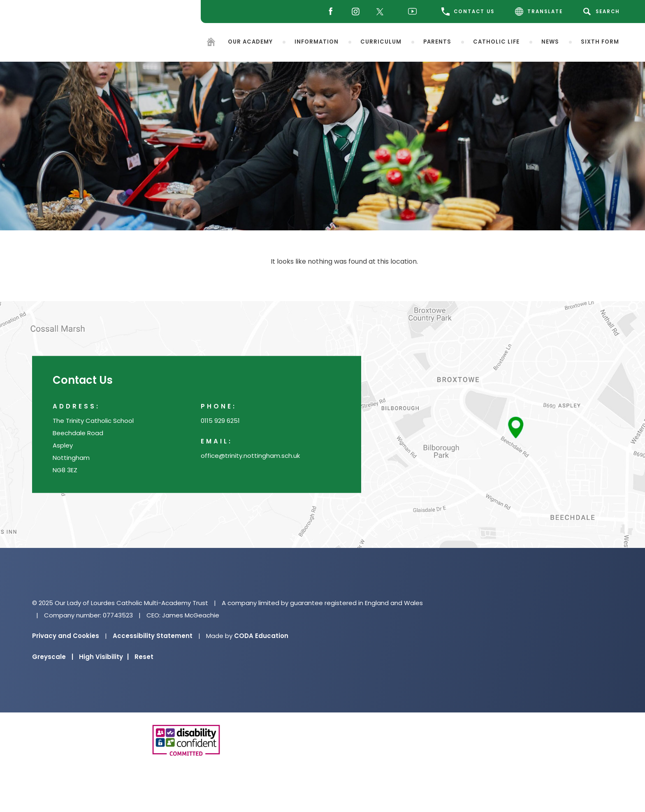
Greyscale (53, 657)
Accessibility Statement (153, 636)
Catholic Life (496, 41)
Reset (144, 657)
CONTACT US (468, 12)
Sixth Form (600, 41)
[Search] (603, 12)
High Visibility (104, 657)
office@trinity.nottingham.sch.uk (250, 456)
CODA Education (261, 636)
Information (317, 41)
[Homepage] (211, 43)
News (550, 41)
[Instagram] (354, 12)
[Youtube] (414, 12)
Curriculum (381, 41)
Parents (437, 41)
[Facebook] (328, 12)
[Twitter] (382, 12)
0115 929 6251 (220, 421)
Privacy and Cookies (66, 636)
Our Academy (250, 41)
